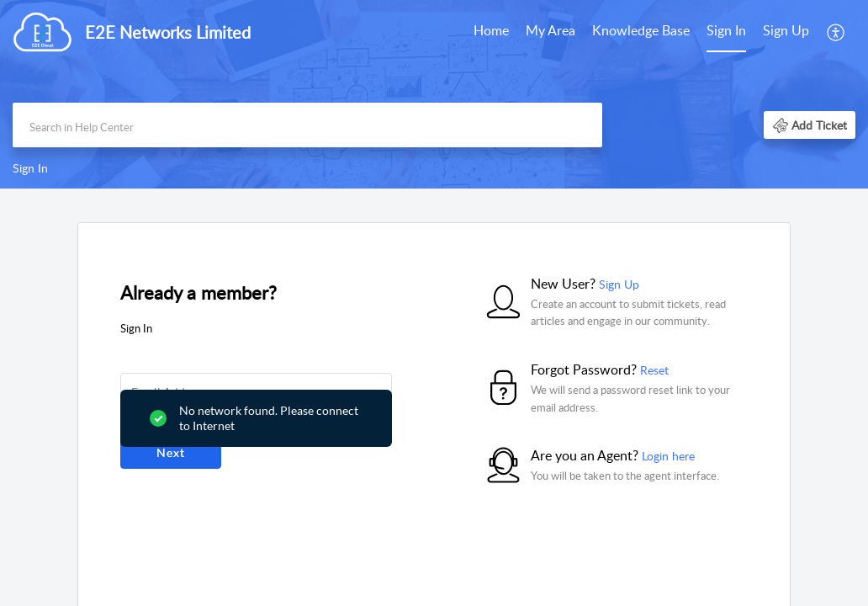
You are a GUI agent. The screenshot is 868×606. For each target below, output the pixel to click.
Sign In (726, 30)
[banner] (434, 94)
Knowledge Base (641, 30)
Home (491, 30)
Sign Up (786, 30)
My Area (550, 30)
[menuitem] (491, 32)
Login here (668, 456)
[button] (836, 32)
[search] (307, 125)
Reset (654, 370)
